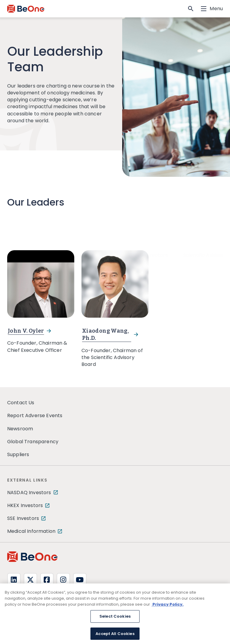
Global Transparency (33, 442)
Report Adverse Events (35, 415)
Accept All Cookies (115, 637)
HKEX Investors (25, 505)
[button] (191, 9)
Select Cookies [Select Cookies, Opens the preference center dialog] (115, 620)
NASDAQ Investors (29, 493)
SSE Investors (23, 518)
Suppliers (18, 454)
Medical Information (31, 531)
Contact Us (21, 403)
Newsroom (20, 429)
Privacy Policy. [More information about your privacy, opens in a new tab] (168, 607)
